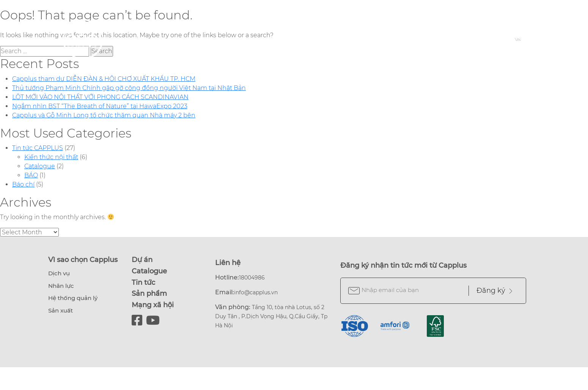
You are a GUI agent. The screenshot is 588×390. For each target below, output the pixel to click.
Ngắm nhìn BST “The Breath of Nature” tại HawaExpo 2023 (100, 106)
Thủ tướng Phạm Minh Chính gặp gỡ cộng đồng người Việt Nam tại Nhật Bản (129, 88)
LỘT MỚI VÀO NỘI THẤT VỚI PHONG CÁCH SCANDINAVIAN (100, 97)
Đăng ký (494, 291)
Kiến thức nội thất (51, 157)
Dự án (142, 260)
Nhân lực (61, 286)
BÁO (31, 175)
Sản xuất (61, 310)
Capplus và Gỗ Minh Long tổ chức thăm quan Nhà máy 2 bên (104, 115)
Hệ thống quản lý (73, 298)
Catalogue (40, 166)
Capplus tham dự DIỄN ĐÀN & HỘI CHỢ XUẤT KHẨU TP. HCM (104, 79)
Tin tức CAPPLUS (38, 148)
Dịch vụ (59, 273)
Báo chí (23, 184)
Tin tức (143, 283)
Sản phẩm (149, 294)
